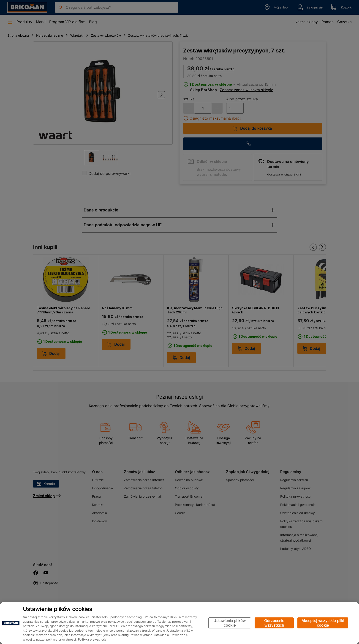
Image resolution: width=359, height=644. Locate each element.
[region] (179, 623)
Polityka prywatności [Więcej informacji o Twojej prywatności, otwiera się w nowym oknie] (92, 639)
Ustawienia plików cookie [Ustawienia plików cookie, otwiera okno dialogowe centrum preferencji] (230, 623)
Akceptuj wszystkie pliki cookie (323, 623)
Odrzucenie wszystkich (274, 623)
